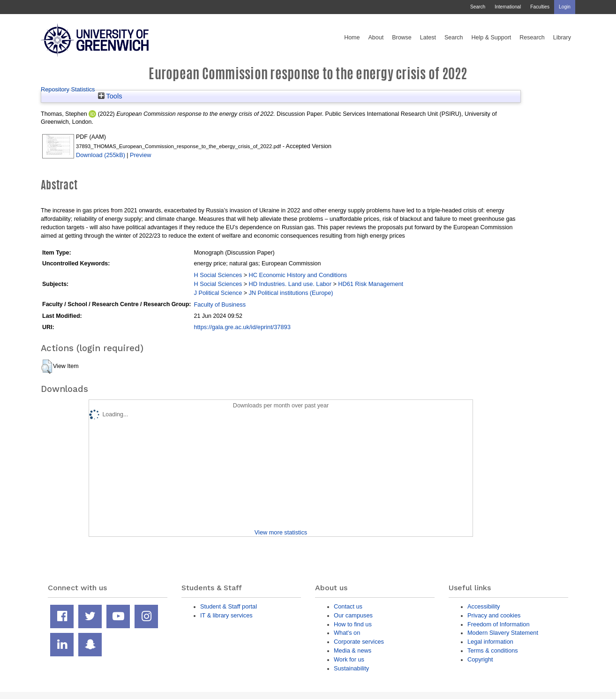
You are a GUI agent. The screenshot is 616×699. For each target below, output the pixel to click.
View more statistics (281, 532)
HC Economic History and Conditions (298, 275)
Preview (140, 155)
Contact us (348, 606)
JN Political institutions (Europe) (291, 293)
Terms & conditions (493, 650)
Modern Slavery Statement (503, 633)
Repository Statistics (68, 89)
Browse (402, 38)
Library (562, 38)
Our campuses (353, 615)
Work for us (349, 659)
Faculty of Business (220, 304)
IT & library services (226, 615)
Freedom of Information (499, 624)
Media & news (353, 650)
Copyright (480, 659)
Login (565, 7)
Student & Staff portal (229, 606)
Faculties (540, 7)
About (376, 38)
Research (532, 38)
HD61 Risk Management (371, 284)
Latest (428, 38)
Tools (110, 96)
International (508, 7)
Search (478, 7)
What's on (347, 633)
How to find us (353, 624)
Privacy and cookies (494, 615)
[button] (47, 367)
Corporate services (359, 642)
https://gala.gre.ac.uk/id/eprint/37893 (242, 327)
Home (352, 38)
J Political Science (218, 293)
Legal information (490, 642)
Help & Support (492, 38)
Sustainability (351, 668)
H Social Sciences (218, 275)
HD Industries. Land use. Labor (290, 284)
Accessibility (484, 606)
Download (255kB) (101, 155)
